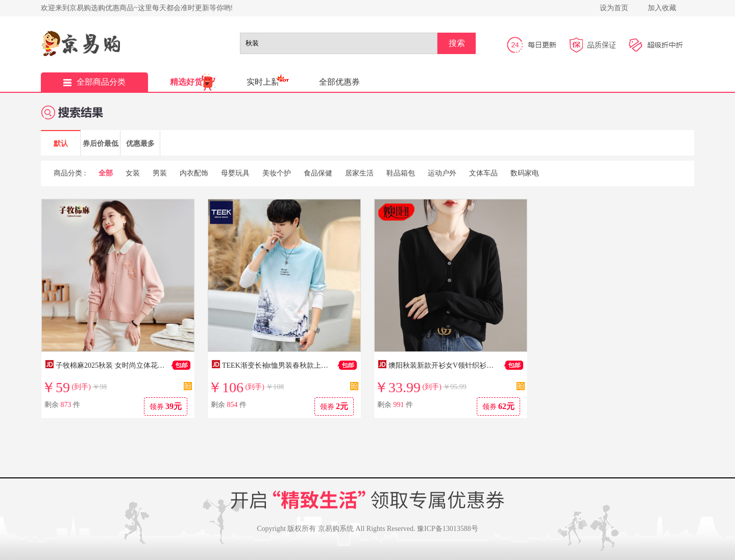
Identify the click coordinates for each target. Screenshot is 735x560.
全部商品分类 (94, 82)
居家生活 (359, 173)
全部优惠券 (339, 82)
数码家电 (525, 173)
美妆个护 (277, 173)
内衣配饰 (194, 173)
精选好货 (186, 82)
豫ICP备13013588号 (448, 529)
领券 (166, 406)
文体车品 (483, 173)
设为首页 (614, 8)
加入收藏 (662, 8)
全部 (106, 173)
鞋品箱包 (401, 173)
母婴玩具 (235, 173)
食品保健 (318, 173)
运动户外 (442, 173)
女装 (133, 173)
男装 (160, 173)
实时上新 (263, 82)
